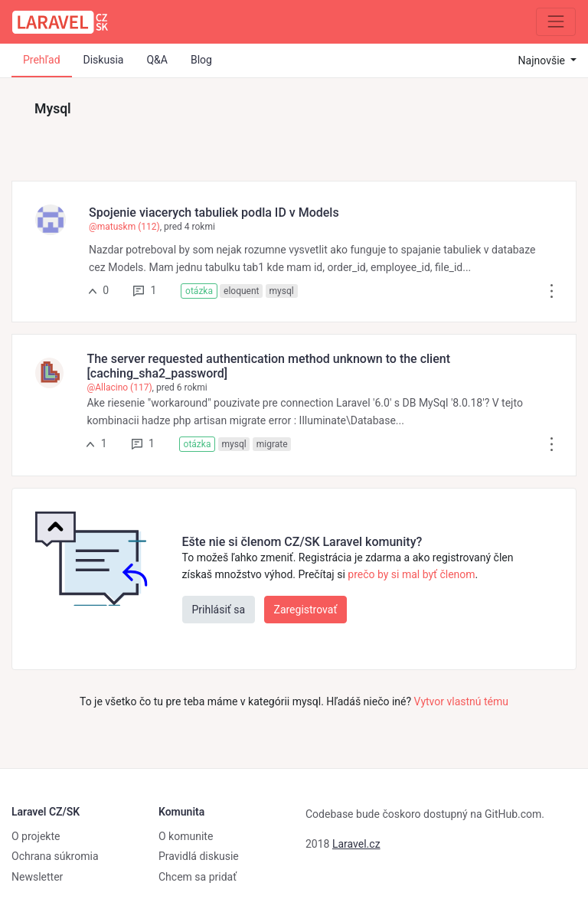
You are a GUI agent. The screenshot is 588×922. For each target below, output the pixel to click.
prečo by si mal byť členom (411, 574)
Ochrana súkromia (55, 856)
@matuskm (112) (124, 227)
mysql (282, 291)
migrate (272, 444)
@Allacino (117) (119, 387)
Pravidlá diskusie (199, 856)
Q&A (157, 60)
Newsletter (37, 877)
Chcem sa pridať (198, 877)
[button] (552, 290)
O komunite (186, 836)
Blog (201, 60)
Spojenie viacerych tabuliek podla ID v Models (214, 213)
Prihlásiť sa (219, 610)
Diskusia (104, 60)
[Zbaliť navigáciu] (556, 21)
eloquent (241, 291)
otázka (199, 291)
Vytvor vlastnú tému (461, 701)
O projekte (36, 836)
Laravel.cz (356, 844)
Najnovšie (543, 60)
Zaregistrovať (306, 610)
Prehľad (42, 60)
